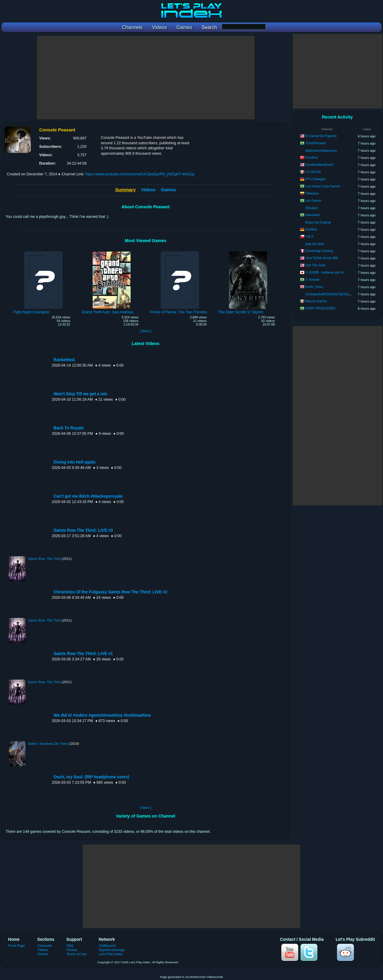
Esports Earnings (112, 950)
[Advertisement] (146, 78)
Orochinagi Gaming (319, 251)
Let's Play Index (111, 954)
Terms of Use (77, 954)
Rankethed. (65, 360)
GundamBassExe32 (320, 165)
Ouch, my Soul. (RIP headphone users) (91, 777)
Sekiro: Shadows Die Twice (48, 744)
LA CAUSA (313, 172)
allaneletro (313, 215)
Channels (45, 946)
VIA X (310, 236)
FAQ (70, 946)
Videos (148, 190)
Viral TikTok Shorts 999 (322, 258)
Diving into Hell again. (75, 462)
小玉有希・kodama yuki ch (325, 272)
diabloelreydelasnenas (321, 151)
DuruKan (312, 157)
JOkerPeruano (316, 143)
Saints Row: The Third (44, 559)
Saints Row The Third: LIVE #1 (83, 654)
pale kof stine (315, 244)
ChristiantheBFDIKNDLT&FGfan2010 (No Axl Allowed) (344, 294)
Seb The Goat (315, 265)
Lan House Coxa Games (323, 186)
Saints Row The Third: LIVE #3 (83, 530)
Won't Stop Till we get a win (80, 394)
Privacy (72, 950)
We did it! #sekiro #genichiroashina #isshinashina (102, 715)
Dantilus (311, 229)
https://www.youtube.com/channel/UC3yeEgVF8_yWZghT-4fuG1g (140, 174)
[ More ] (145, 331)
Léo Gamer (313, 200)
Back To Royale (69, 428)
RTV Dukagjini (316, 179)
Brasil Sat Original (318, 222)
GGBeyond (107, 946)
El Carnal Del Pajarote (321, 136)
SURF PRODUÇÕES (320, 308)
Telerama (312, 193)
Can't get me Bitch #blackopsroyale (88, 496)
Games (168, 190)
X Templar (313, 279)
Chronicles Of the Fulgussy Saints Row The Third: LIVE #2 (110, 592)
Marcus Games (316, 301)
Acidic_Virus (314, 287)
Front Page (17, 946)
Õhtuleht (311, 208)
